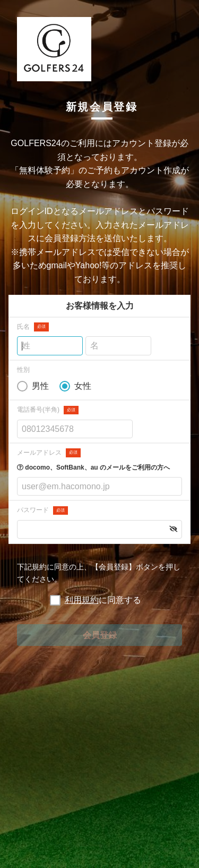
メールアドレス (49, 453)
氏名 (33, 327)
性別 (23, 370)
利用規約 (82, 600)
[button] (173, 529)
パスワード (42, 511)
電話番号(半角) (48, 410)
